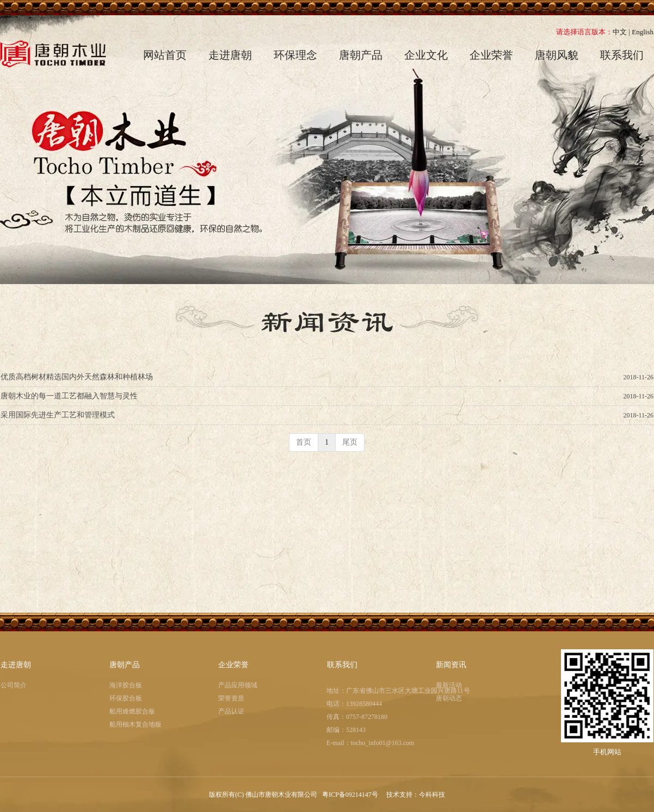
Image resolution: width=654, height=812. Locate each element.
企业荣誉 (233, 665)
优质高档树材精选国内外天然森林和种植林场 (77, 377)
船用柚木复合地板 (135, 724)
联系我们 (342, 665)
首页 (304, 442)
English (643, 32)
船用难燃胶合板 (132, 711)
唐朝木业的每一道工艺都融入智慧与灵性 (69, 396)
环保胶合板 (126, 698)
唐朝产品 (125, 665)
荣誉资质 (231, 698)
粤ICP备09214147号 (351, 795)
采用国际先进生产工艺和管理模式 (58, 415)
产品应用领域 (238, 685)
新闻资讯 (451, 665)
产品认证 (231, 711)
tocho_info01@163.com (383, 743)
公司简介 (14, 685)
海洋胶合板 (126, 685)
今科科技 (432, 795)
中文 (620, 32)
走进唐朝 (16, 665)
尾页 (350, 442)
